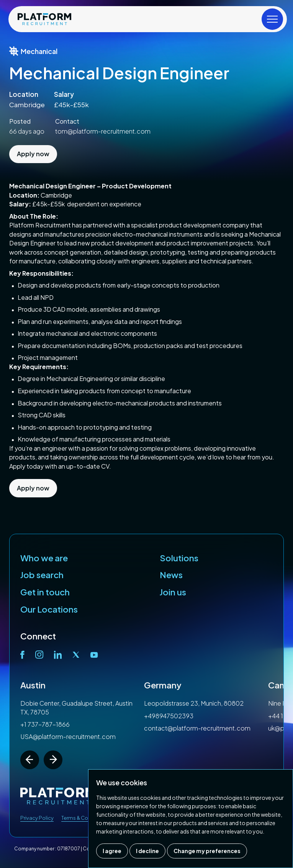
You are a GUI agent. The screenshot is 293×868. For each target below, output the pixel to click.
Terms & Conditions (85, 818)
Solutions (179, 558)
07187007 (69, 849)
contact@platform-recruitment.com (197, 728)
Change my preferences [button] (207, 851)
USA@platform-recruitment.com (68, 736)
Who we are (44, 558)
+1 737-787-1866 (45, 724)
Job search (42, 575)
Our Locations (49, 609)
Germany (163, 685)
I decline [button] (147, 851)
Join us (173, 592)
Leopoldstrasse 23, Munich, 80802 (194, 703)
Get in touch (45, 592)
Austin (33, 685)
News (171, 575)
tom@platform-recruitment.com (103, 131)
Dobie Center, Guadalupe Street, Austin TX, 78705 (76, 707)
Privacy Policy (37, 818)
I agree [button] (112, 851)
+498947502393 (169, 716)
